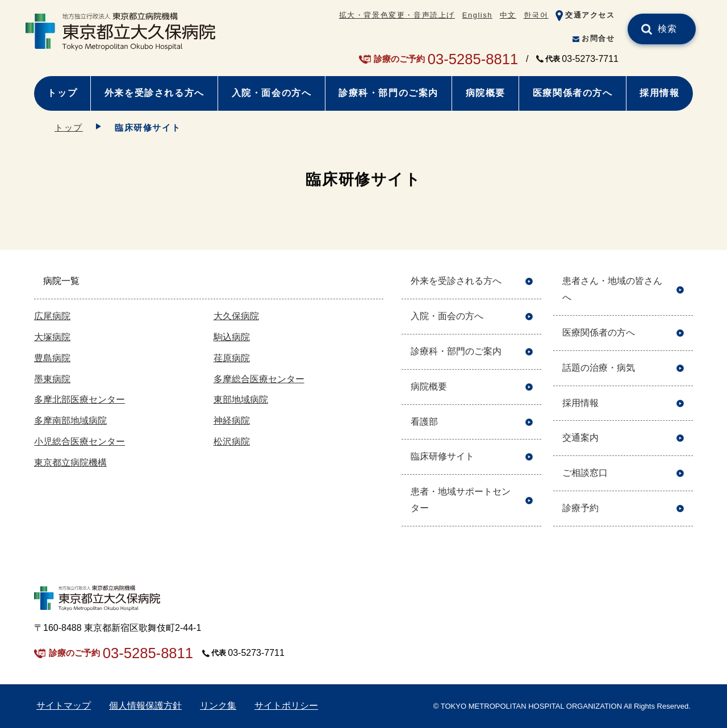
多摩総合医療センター (259, 379)
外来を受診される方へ (154, 93)
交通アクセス (590, 15)
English (477, 15)
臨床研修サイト (442, 456)
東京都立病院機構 (70, 463)
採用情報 (659, 93)
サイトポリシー (286, 706)
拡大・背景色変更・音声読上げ (397, 15)
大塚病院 (52, 337)
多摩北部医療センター (80, 399)
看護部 (424, 422)
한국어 (536, 15)
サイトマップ (64, 706)
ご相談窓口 (585, 473)
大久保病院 (236, 316)
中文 (508, 15)
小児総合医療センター (80, 442)
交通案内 (580, 438)
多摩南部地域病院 (70, 421)
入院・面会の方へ (272, 93)
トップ (62, 93)
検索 (668, 29)
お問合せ (598, 38)
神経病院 (232, 421)
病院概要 (486, 93)
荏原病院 (232, 358)
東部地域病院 (241, 399)
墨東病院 (52, 379)
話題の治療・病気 (599, 368)
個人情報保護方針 (145, 706)
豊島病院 (52, 358)
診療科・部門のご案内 (388, 93)
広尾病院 (52, 316)
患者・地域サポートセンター (461, 500)
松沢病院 (232, 442)
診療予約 (580, 508)
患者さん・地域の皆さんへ (612, 289)
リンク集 (218, 706)
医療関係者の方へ (573, 93)
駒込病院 (232, 337)
